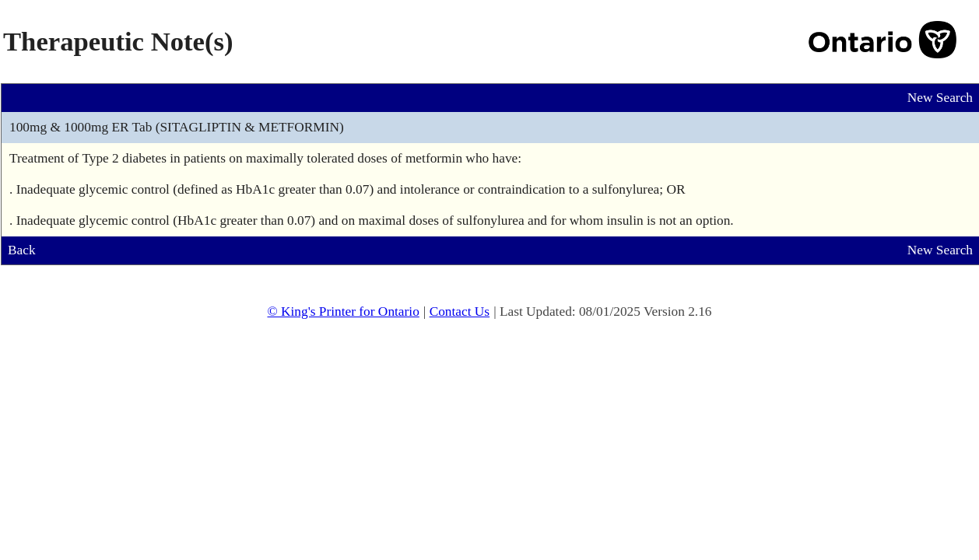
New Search (940, 98)
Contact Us (460, 311)
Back (22, 250)
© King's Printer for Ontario (343, 311)
